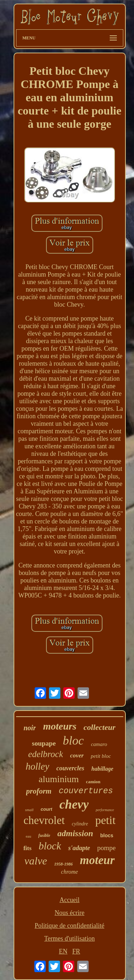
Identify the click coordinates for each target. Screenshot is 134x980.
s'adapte (79, 848)
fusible (44, 835)
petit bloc (101, 756)
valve (36, 861)
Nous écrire (70, 913)
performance (105, 810)
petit (105, 820)
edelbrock (46, 754)
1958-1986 (64, 864)
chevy (74, 805)
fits (27, 848)
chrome (70, 872)
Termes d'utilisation (70, 938)
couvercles (70, 768)
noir (30, 728)
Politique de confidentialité (70, 926)
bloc (73, 740)
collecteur (100, 727)
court (47, 809)
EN (63, 951)
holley (38, 766)
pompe (106, 848)
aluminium (59, 779)
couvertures (86, 791)
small (29, 810)
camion (93, 782)
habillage (102, 769)
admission (75, 833)
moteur (97, 860)
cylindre (80, 824)
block (50, 846)
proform (39, 791)
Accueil (70, 900)
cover (77, 755)
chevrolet (44, 820)
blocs (107, 835)
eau (28, 836)
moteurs (59, 726)
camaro (99, 744)
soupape (44, 743)
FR (76, 951)
